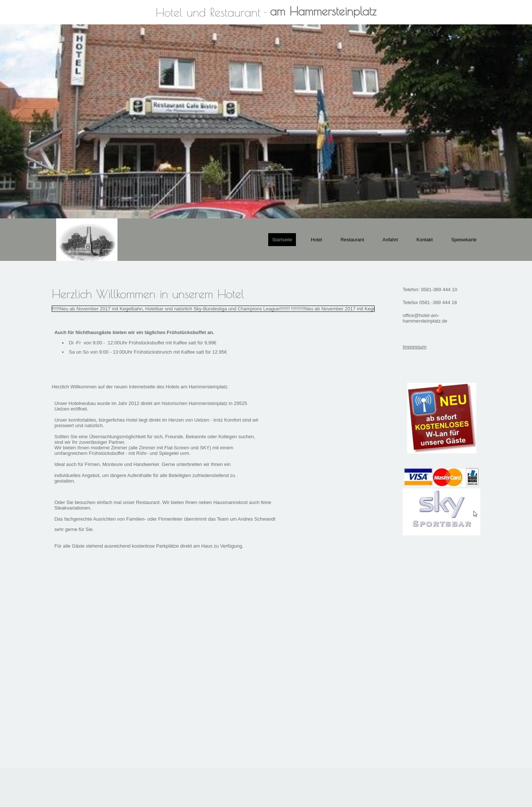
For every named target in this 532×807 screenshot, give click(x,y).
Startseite (282, 240)
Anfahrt (390, 240)
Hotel (316, 240)
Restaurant (352, 240)
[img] (266, 121)
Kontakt (424, 240)
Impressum (415, 347)
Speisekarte (464, 240)
